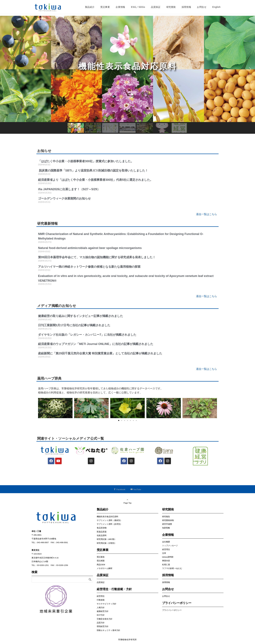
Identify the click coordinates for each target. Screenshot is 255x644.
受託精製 (101, 561)
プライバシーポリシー (172, 610)
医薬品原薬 (102, 532)
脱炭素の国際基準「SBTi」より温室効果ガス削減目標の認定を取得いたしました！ (93, 171)
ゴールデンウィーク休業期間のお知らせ (64, 199)
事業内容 (166, 561)
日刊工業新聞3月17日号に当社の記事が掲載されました (74, 325)
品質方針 (101, 623)
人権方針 (101, 607)
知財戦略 (166, 528)
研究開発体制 (168, 520)
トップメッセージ (170, 545)
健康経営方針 (103, 611)
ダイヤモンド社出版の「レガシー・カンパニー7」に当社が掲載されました (87, 335)
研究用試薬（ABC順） (107, 539)
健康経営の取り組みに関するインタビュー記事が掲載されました (81, 316)
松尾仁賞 (166, 565)
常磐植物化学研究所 (127, 640)
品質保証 (101, 582)
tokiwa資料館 (168, 557)
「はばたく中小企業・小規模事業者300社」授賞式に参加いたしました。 (86, 161)
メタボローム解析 (105, 568)
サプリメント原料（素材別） (109, 520)
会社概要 (166, 542)
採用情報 (166, 582)
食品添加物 (102, 528)
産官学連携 (167, 524)
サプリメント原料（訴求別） (109, 524)
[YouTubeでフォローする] (136, 489)
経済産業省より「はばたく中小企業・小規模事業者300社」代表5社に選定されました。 (96, 180)
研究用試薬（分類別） (107, 543)
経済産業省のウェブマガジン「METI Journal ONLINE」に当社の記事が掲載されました (96, 344)
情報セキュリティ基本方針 (108, 630)
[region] (127, 75)
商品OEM (101, 565)
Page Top (127, 501)
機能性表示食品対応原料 (107, 517)
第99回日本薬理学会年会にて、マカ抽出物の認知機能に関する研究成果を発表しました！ (97, 257)
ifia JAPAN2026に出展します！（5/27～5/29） (69, 189)
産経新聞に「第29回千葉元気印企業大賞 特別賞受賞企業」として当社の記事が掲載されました (100, 353)
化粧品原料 (102, 535)
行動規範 (101, 600)
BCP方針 (101, 615)
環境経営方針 (103, 626)
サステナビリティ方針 (107, 604)
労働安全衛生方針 (105, 619)
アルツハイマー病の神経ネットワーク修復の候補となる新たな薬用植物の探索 (89, 267)
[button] (127, 69)
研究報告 (166, 517)
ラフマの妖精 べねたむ (172, 568)
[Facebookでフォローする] (120, 489)
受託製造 (101, 557)
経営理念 (101, 596)
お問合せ (166, 596)
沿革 (164, 553)
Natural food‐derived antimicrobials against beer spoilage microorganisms (90, 248)
